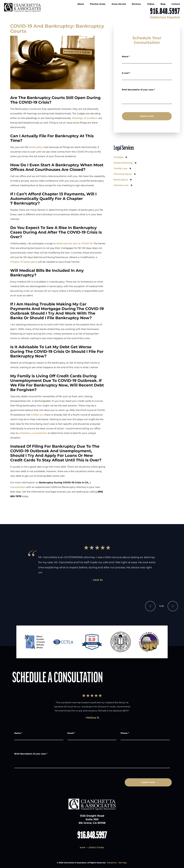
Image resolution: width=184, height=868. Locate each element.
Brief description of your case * (138, 90)
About (81, 4)
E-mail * (126, 73)
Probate (119, 157)
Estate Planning (123, 163)
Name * (126, 57)
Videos (151, 4)
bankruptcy (36, 147)
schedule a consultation (33, 433)
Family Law (121, 168)
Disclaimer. (112, 863)
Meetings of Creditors (85, 118)
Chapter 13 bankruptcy (24, 262)
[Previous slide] (150, 606)
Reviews (136, 4)
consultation (18, 487)
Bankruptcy (121, 180)
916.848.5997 (165, 11)
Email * (71, 733)
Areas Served (119, 4)
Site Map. (123, 863)
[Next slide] (173, 606)
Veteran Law (121, 185)
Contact (176, 4)
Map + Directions (92, 848)
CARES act (37, 415)
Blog (163, 4)
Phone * (125, 733)
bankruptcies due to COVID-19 (74, 244)
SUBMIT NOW (147, 116)
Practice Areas (98, 4)
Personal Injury (123, 174)
